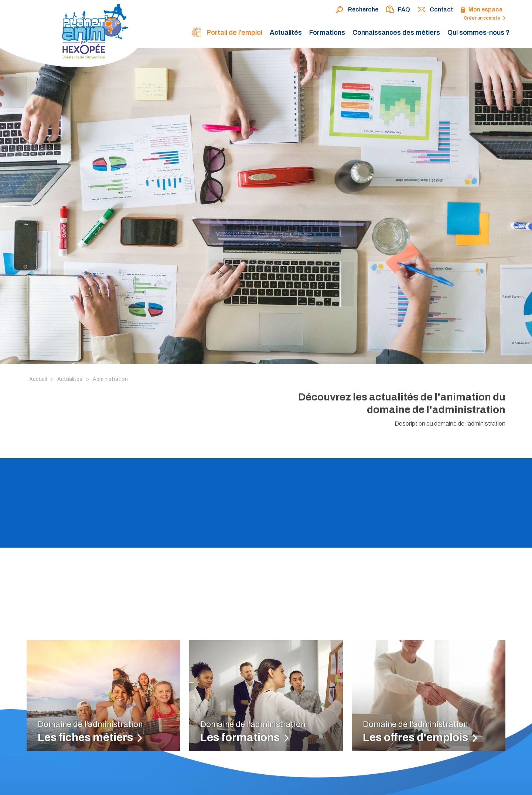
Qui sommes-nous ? (479, 33)
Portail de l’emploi (227, 33)
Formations (327, 33)
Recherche (357, 10)
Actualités (286, 33)
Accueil (38, 379)
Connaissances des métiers (396, 33)
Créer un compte (485, 18)
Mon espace (481, 10)
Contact (435, 10)
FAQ (398, 10)
